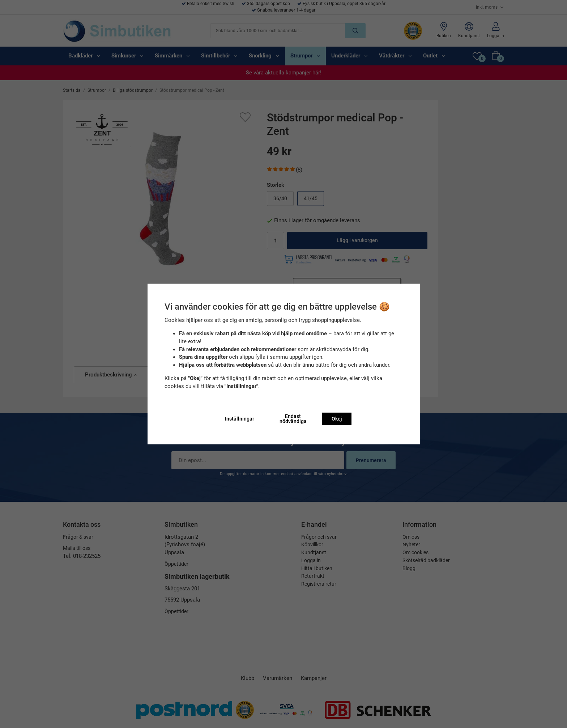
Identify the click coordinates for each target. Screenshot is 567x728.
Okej (337, 419)
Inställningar (240, 419)
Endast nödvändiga (293, 419)
